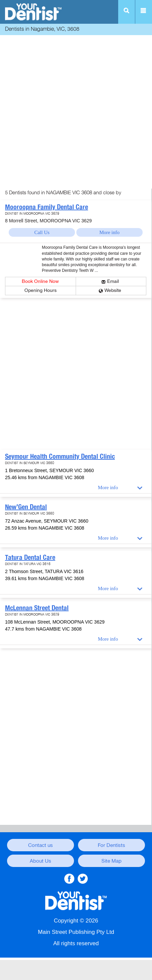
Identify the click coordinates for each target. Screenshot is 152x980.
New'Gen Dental (26, 507)
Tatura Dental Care (30, 557)
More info (109, 232)
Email (113, 281)
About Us (41, 861)
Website (113, 290)
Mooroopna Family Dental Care (47, 207)
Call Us (42, 232)
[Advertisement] (76, 113)
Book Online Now (40, 281)
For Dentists (111, 845)
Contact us (41, 845)
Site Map (111, 861)
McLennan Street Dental (37, 608)
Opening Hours (41, 290)
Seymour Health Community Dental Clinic (60, 456)
